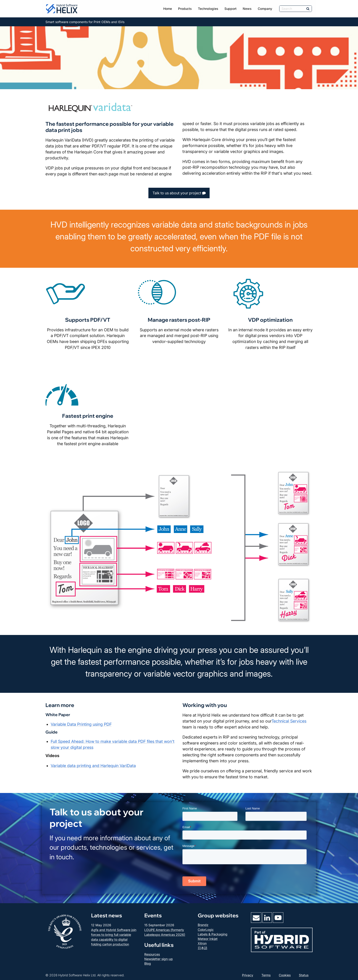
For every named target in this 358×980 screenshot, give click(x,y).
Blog (148, 963)
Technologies (208, 9)
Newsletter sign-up (159, 959)
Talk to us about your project (179, 193)
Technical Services (289, 721)
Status (304, 975)
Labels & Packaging (213, 934)
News (247, 9)
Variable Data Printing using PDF (81, 724)
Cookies (285, 975)
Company (265, 9)
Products (185, 9)
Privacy (248, 975)
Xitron (202, 943)
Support (230, 9)
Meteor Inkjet (208, 939)
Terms (266, 975)
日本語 (203, 948)
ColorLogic (206, 930)
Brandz (203, 925)
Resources (152, 954)
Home (168, 9)
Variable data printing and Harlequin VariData (93, 766)
